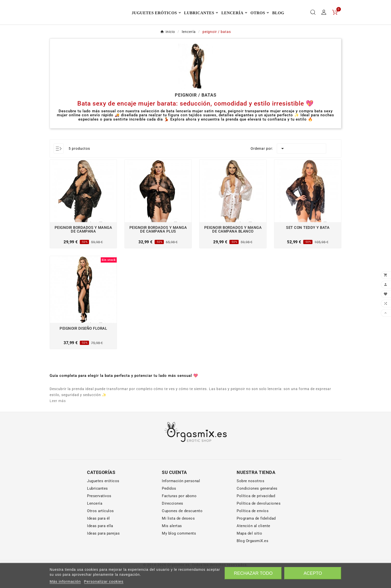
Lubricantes (98, 507)
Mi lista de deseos (178, 537)
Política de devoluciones (259, 522)
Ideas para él (98, 537)
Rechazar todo (253, 573)
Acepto (313, 573)
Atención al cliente (253, 544)
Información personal (181, 499)
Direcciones (173, 522)
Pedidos (169, 507)
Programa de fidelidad (256, 537)
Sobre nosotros (250, 499)
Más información (65, 581)
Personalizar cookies (104, 581)
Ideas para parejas (103, 552)
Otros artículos (100, 529)
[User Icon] (324, 21)
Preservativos (99, 514)
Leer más (58, 419)
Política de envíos (253, 529)
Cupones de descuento (182, 529)
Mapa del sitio (249, 552)
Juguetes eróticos (103, 499)
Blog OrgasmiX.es (252, 559)
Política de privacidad (256, 514)
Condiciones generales (257, 507)
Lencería (95, 522)
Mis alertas (172, 544)
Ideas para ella (100, 544)
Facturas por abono (179, 514)
